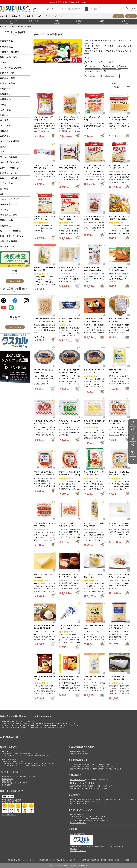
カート (133, 432)
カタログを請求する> (15, 327)
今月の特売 (16, 16)
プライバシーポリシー (78, 851)
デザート (58, 16)
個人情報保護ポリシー (78, 751)
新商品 (27, 16)
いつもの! (133, 447)
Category (15, 35)
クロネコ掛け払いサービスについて (15, 783)
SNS (15, 291)
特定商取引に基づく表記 (79, 754)
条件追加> (94, 9)
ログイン (131, 16)
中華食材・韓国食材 (107, 860)
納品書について (7, 779)
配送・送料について (9, 815)
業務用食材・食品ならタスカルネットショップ (22, 860)
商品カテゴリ (34, 21)
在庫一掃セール (75, 860)
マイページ (133, 424)
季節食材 (118, 860)
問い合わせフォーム (77, 780)
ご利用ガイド (80, 21)
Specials (15, 273)
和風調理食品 (95, 860)
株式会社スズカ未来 (77, 834)
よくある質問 (7, 785)
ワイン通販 (126, 860)
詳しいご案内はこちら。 (79, 803)
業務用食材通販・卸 (45, 860)
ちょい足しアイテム (42, 16)
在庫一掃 (4, 16)
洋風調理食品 (85, 860)
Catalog (15, 319)
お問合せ (103, 21)
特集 (57, 21)
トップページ (11, 21)
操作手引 (133, 454)
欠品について (7, 781)
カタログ (126, 21)
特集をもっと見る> (15, 281)
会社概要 (73, 849)
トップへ (133, 462)
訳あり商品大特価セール (60, 860)
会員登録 (118, 16)
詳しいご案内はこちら (78, 823)
